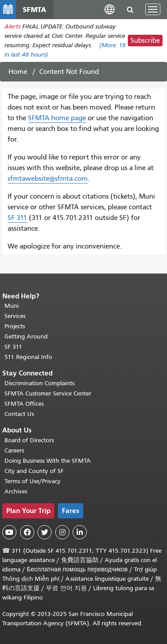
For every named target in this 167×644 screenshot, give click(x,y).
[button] (110, 9)
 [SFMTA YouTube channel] (9, 532)
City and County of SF (34, 471)
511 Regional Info (28, 357)
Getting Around (26, 336)
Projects (15, 326)
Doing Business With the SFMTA (48, 461)
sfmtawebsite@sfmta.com (48, 179)
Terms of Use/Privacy (33, 481)
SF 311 (17, 218)
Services (15, 316)
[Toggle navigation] (153, 9)
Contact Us (19, 414)
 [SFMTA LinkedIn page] (80, 532)
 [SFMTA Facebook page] (27, 532)
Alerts (12, 26)
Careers (14, 450)
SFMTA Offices (24, 404)
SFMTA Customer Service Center (48, 393)
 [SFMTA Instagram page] (62, 532)
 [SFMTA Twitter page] (45, 532)
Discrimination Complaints (39, 383)
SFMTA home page (57, 118)
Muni (12, 306)
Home (18, 72)
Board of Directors (29, 440)
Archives (16, 491)
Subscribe (145, 41)
